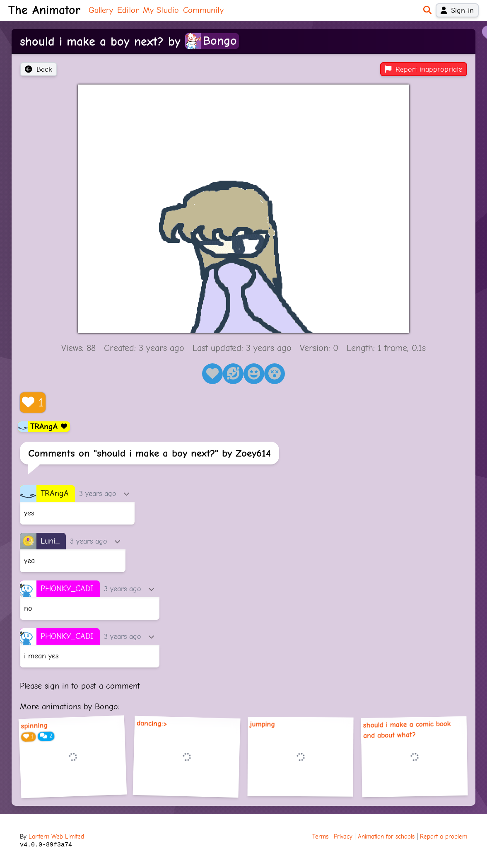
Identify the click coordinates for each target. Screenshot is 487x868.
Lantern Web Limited (56, 837)
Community (203, 10)
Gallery (101, 10)
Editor (128, 10)
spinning (34, 726)
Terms (320, 837)
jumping (262, 724)
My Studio (161, 10)
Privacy (343, 837)
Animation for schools (386, 837)
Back (39, 69)
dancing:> (152, 723)
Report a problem (444, 837)
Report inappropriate (424, 69)
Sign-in (457, 10)
